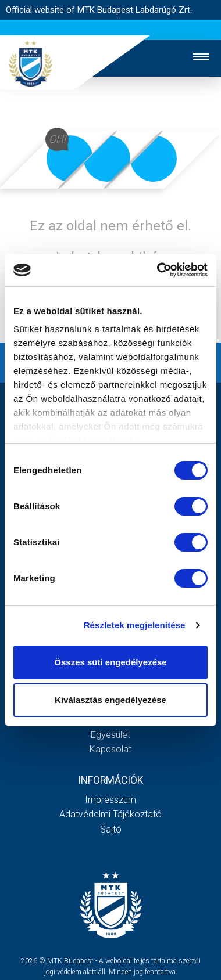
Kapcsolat (110, 749)
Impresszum (110, 800)
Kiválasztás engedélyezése (110, 700)
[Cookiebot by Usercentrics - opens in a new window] (158, 270)
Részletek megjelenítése (135, 625)
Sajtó (111, 829)
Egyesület (110, 735)
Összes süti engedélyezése (110, 662)
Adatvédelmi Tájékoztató (110, 814)
